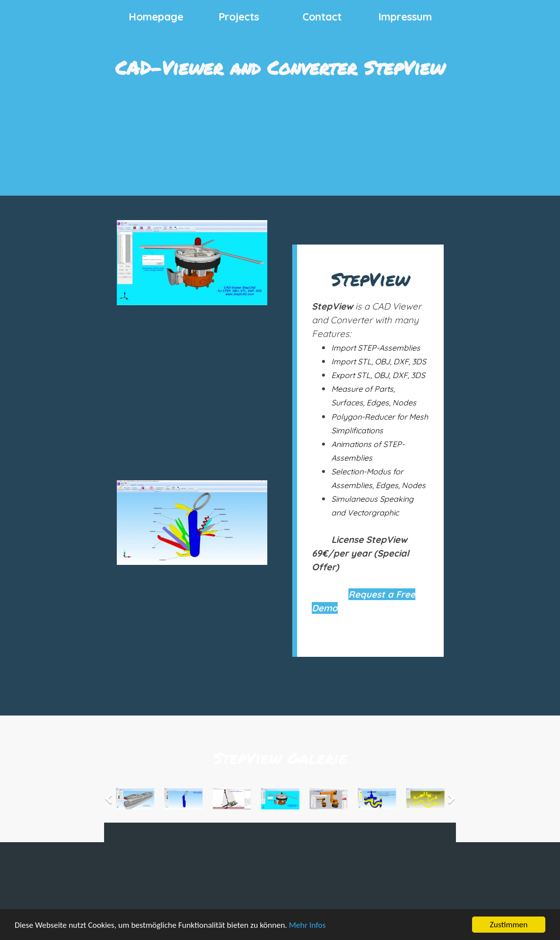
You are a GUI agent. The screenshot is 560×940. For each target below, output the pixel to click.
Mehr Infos (307, 926)
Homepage (156, 17)
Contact (322, 17)
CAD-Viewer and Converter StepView (280, 67)
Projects (239, 17)
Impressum (405, 17)
